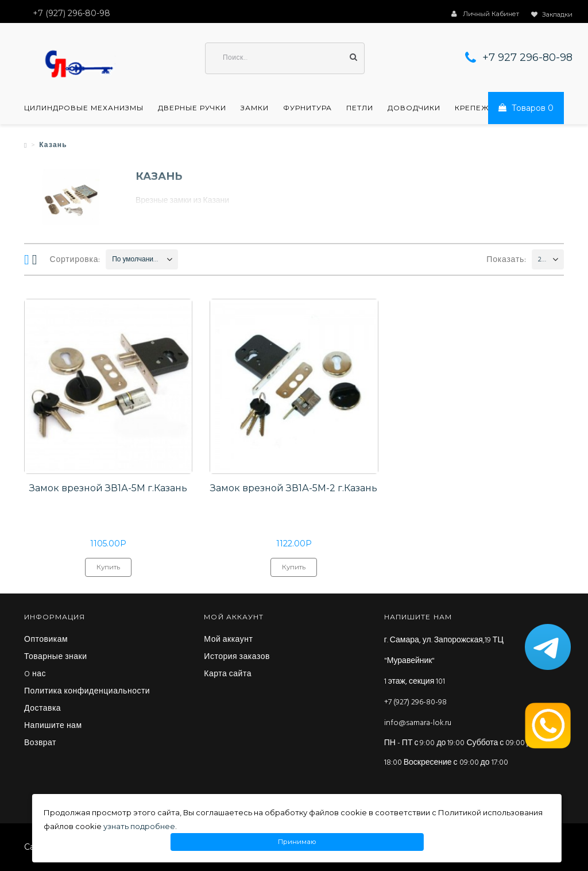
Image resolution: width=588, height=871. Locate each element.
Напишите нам (53, 726)
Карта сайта (228, 675)
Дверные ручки (192, 108)
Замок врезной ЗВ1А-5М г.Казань (108, 488)
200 (542, 260)
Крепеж (472, 108)
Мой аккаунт (228, 640)
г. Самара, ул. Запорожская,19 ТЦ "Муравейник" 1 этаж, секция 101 (444, 661)
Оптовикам (46, 640)
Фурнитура (307, 108)
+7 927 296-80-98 (527, 57)
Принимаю (297, 842)
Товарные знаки (56, 657)
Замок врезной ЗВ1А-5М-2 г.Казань (294, 488)
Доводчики (414, 108)
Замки (255, 108)
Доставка (42, 709)
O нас (35, 675)
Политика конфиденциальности (87, 692)
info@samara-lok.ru (418, 723)
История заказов (237, 657)
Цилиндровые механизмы (84, 108)
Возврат (40, 743)
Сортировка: (76, 260)
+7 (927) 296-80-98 (415, 702)
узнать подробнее (139, 826)
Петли (360, 108)
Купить (108, 570)
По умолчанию (135, 260)
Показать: (506, 260)
